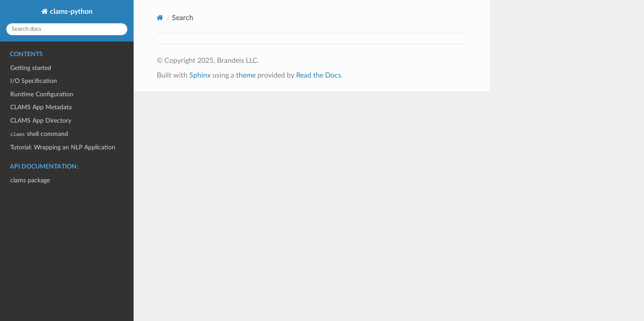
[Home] (160, 18)
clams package (30, 180)
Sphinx (200, 75)
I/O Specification (34, 81)
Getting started (31, 68)
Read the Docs (319, 75)
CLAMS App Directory (41, 121)
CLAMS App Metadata (41, 107)
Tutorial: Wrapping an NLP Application (63, 147)
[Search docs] (67, 29)
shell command (39, 134)
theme (246, 75)
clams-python (70, 12)
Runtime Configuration (42, 94)
